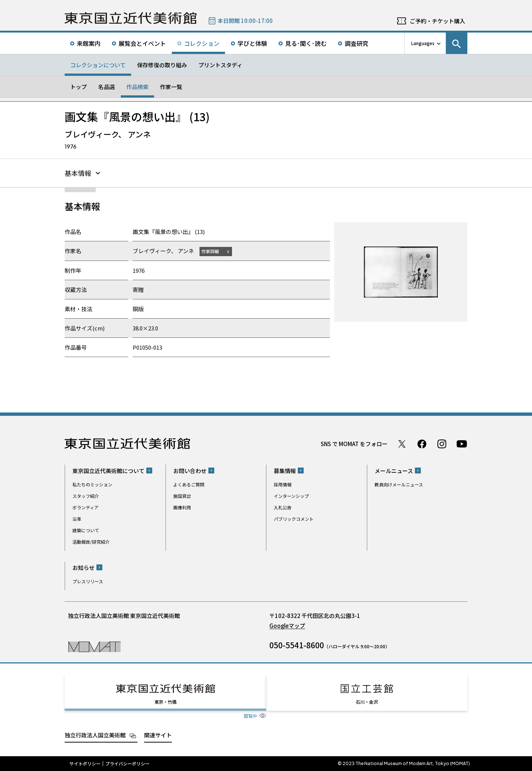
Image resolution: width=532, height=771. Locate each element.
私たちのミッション (92, 484)
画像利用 (182, 507)
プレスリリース (88, 581)
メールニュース (394, 471)
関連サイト (158, 735)
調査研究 (357, 43)
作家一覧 (171, 87)
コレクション (202, 43)
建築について (86, 530)
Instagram (442, 444)
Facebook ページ (422, 444)
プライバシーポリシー (127, 764)
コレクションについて (98, 65)
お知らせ (83, 568)
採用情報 (283, 484)
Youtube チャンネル (462, 444)
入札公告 (283, 507)
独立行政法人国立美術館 (95, 735)
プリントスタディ (220, 65)
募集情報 (285, 471)
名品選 (107, 87)
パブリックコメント (294, 519)
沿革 (77, 519)
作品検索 (137, 87)
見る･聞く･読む (306, 43)
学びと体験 (252, 43)
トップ (79, 87)
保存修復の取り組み (162, 65)
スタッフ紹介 (86, 496)
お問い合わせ (190, 471)
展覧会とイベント (142, 43)
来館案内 (89, 43)
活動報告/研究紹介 (91, 542)
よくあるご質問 (189, 484)
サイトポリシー (85, 764)
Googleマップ (287, 626)
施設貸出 (182, 496)
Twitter (402, 444)
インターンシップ (291, 496)
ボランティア (86, 507)
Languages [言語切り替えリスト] (423, 43)
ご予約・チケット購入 (437, 21)
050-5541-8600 (297, 645)
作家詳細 (210, 251)
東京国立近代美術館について (108, 471)
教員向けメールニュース (399, 484)
